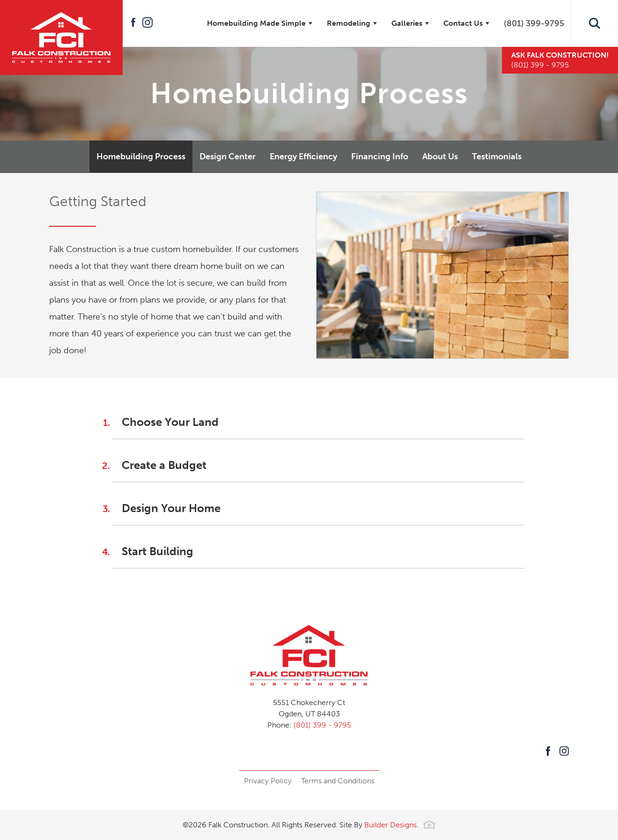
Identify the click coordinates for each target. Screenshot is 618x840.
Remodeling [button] (349, 23)
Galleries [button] (407, 23)
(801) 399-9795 (534, 23)
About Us (440, 156)
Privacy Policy (268, 781)
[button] (595, 23)
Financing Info (380, 156)
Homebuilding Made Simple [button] (256, 23)
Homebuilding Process (141, 156)
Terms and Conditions (338, 781)
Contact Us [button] (463, 23)
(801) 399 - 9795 (322, 725)
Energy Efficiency (303, 156)
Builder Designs (390, 825)
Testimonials (497, 156)
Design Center (228, 156)
